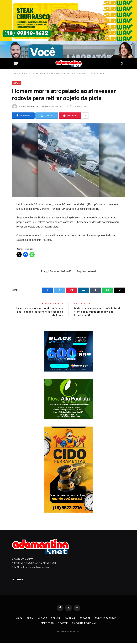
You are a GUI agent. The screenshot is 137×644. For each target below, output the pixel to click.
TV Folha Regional (84, 623)
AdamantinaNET (30, 106)
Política (70, 618)
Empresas (47, 623)
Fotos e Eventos (106, 618)
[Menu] (16, 64)
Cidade (43, 618)
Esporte (85, 618)
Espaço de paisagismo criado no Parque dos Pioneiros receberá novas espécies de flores (39, 312)
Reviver (63, 623)
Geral (16, 83)
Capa (19, 618)
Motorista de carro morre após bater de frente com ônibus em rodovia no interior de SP (98, 312)
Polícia (56, 618)
